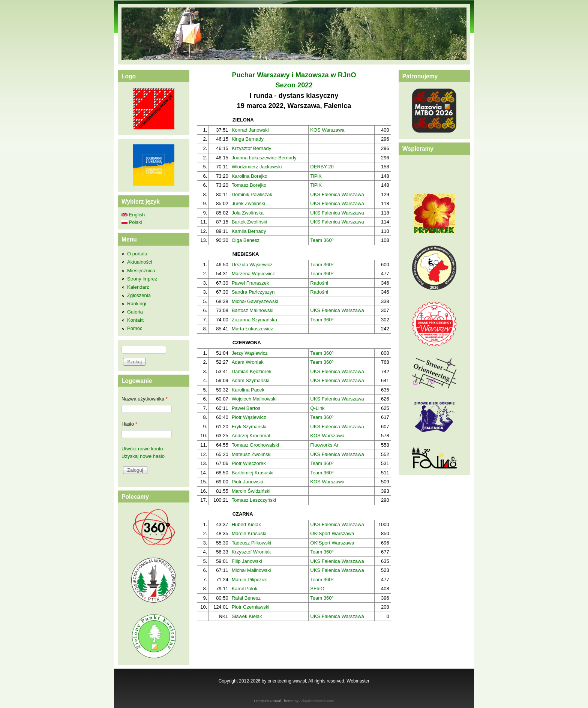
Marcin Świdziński (251, 491)
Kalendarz (138, 287)
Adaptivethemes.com (317, 701)
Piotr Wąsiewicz (249, 417)
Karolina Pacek (248, 390)
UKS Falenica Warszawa (337, 194)
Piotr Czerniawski (250, 607)
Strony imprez (142, 279)
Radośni (319, 283)
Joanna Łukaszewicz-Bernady (264, 158)
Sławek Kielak (247, 616)
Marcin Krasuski (249, 533)
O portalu (137, 254)
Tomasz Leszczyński (254, 500)
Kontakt (135, 320)
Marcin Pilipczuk (249, 580)
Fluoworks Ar (324, 445)
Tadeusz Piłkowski (252, 543)
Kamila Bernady (249, 231)
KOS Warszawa (327, 130)
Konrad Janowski (250, 130)
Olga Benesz (246, 240)
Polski (132, 222)
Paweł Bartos (246, 408)
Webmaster (358, 681)
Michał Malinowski (251, 570)
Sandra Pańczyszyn (253, 292)
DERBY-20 (322, 167)
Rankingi (137, 304)
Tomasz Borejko (249, 185)
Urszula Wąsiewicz (252, 265)
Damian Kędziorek (252, 371)
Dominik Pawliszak (252, 194)
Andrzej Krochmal (251, 436)
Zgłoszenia (139, 295)
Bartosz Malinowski (253, 310)
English (133, 215)
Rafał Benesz (246, 598)
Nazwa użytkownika (145, 399)
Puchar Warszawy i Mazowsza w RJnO (294, 75)
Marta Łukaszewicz (253, 329)
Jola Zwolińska (248, 213)
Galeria (135, 312)
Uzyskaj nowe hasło (143, 456)
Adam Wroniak (248, 362)
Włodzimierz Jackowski (257, 167)
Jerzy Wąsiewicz (250, 353)
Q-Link (317, 408)
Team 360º (322, 240)
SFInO (317, 589)
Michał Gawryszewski (255, 301)
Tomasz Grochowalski (255, 445)
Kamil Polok (245, 589)
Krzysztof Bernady (252, 148)
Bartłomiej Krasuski (253, 473)
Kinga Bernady (248, 139)
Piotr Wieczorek (249, 463)
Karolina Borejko (250, 176)
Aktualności (139, 262)
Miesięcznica (141, 271)
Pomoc (135, 328)
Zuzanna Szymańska (254, 320)
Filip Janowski (247, 561)
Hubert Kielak (246, 524)
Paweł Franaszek (250, 283)
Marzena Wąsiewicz (253, 274)
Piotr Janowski (247, 482)
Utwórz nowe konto (142, 449)
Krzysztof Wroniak (251, 552)
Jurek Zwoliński (248, 203)
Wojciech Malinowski (254, 399)
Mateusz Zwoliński (252, 454)
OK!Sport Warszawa (332, 533)
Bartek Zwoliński (250, 222)
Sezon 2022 (294, 85)
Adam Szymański (250, 380)
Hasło (129, 424)
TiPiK (316, 176)
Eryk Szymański (249, 427)
